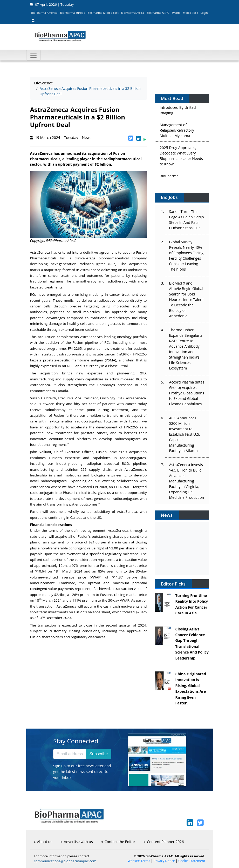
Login (204, 13)
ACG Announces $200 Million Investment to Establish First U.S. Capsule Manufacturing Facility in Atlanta (185, 434)
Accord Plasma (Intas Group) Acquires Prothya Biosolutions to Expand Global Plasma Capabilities (187, 393)
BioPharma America (44, 13)
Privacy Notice (164, 861)
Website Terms (139, 861)
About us (43, 842)
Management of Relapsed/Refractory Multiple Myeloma (177, 132)
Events (176, 13)
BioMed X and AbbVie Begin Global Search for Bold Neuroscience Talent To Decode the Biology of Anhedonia (186, 300)
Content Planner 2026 (164, 842)
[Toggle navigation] (33, 55)
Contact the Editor (118, 842)
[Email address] (70, 754)
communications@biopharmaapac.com (65, 861)
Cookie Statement (192, 861)
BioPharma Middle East (103, 13)
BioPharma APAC (158, 13)
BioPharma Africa (132, 13)
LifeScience (44, 83)
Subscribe (98, 754)
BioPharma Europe (73, 13)
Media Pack (190, 13)
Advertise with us (77, 842)
